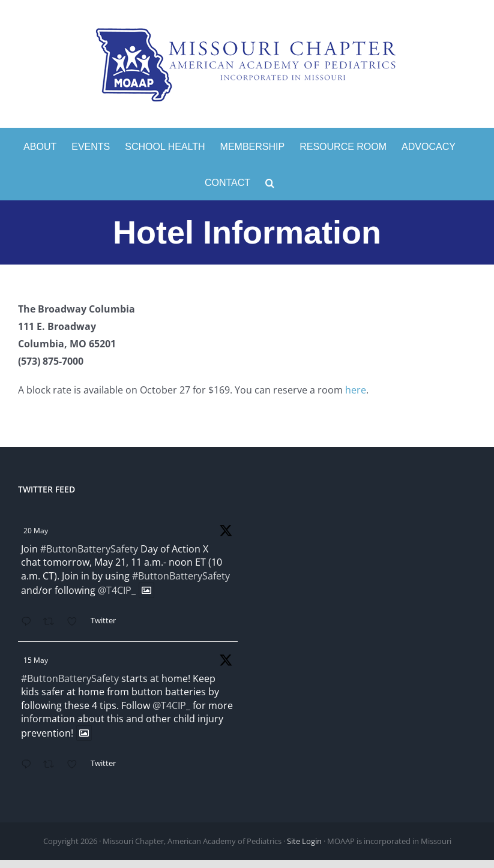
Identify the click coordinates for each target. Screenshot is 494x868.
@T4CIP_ (117, 590)
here (356, 390)
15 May (36, 660)
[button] (270, 182)
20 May (36, 531)
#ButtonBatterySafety (89, 549)
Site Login (304, 841)
